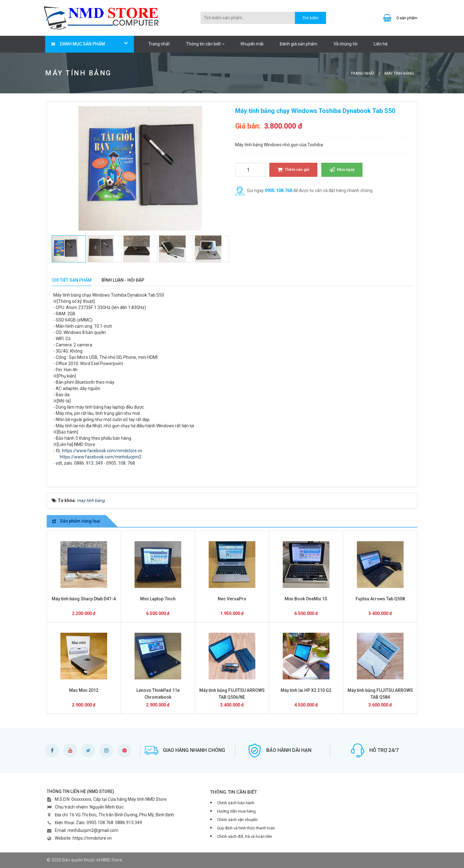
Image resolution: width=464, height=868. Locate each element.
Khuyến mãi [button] (252, 44)
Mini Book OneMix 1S (306, 599)
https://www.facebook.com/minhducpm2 (97, 457)
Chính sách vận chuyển (237, 820)
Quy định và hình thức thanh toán (246, 828)
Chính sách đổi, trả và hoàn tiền (245, 836)
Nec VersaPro (232, 599)
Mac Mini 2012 (84, 690)
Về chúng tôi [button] (346, 44)
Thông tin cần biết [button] (205, 44)
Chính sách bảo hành (236, 803)
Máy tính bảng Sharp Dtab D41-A (84, 599)
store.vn (134, 451)
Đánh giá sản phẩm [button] (298, 44)
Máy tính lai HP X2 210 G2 (306, 690)
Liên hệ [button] (381, 44)
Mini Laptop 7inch (158, 599)
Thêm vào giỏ (293, 169)
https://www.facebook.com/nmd (94, 451)
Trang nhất (159, 44)
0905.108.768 (278, 190)
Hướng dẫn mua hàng (236, 811)
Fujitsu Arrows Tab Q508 (380, 599)
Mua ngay (342, 169)
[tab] (72, 280)
